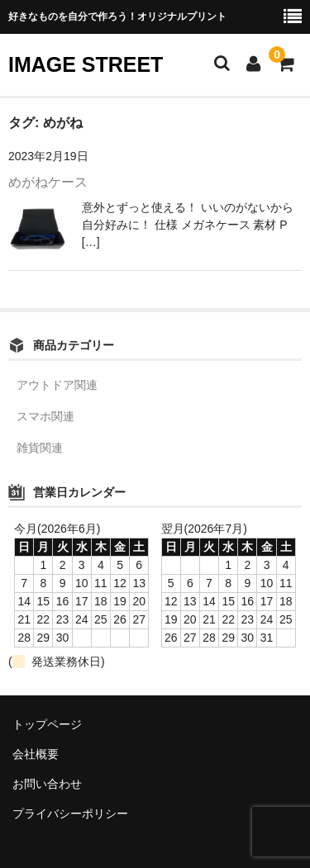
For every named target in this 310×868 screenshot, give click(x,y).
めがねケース (48, 182)
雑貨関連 (40, 448)
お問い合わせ (47, 784)
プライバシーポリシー (70, 813)
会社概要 (36, 754)
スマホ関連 (45, 416)
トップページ (47, 724)
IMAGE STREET (86, 64)
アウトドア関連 (57, 385)
